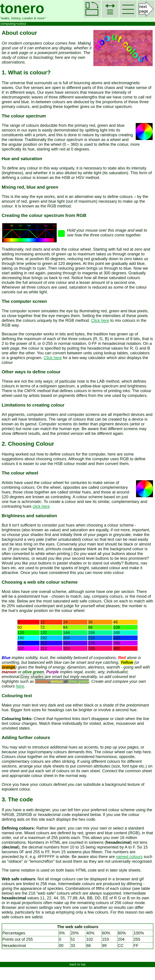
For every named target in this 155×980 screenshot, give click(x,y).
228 (116, 638)
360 (116, 648)
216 (91, 638)
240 (21, 643)
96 (90, 627)
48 (115, 622)
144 (66, 633)
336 (91, 648)
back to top (77, 964)
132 (43, 633)
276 (91, 643)
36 (90, 622)
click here (41, 506)
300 (21, 648)
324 (66, 648)
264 (66, 643)
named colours (129, 857)
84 (65, 627)
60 (20, 627)
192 (43, 638)
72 (42, 627)
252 (43, 643)
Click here (100, 320)
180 (21, 638)
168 (116, 633)
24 (65, 622)
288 (116, 643)
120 (21, 633)
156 (91, 633)
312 (43, 648)
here (20, 686)
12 (42, 622)
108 (116, 627)
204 (66, 638)
